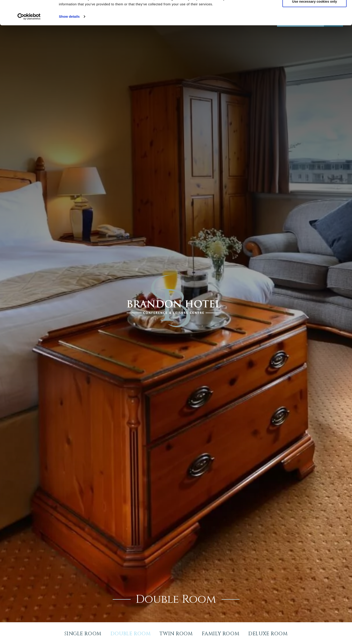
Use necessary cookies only (315, 24)
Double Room (131, 634)
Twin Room (176, 634)
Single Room (83, 634)
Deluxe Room (268, 634)
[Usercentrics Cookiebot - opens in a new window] (29, 39)
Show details (69, 39)
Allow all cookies (315, 11)
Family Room (221, 634)
